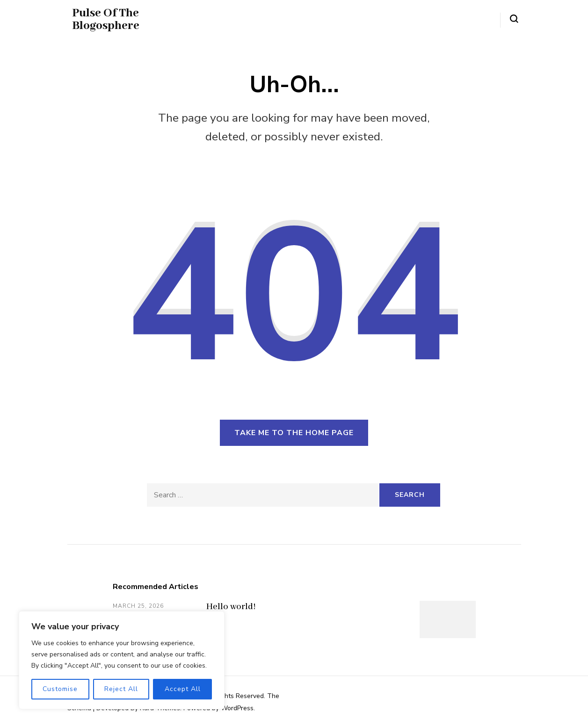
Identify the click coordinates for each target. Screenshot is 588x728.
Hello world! (231, 607)
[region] (122, 660)
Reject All (121, 689)
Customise (60, 689)
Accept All (183, 689)
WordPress (237, 708)
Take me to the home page (294, 433)
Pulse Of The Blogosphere (106, 19)
